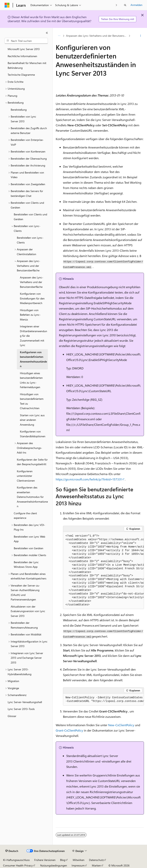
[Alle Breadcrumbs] (59, 36)
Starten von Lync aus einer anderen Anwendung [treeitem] (32, 420)
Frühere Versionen (45, 860)
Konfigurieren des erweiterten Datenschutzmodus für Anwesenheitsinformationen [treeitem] (32, 497)
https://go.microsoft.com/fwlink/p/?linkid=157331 (89, 479)
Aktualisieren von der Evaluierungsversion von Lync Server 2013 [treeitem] (28, 611)
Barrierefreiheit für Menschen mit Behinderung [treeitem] (27, 65)
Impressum (78, 865)
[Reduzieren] (47, 33)
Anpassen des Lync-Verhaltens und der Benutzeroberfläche (97, 36)
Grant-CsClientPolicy (69, 730)
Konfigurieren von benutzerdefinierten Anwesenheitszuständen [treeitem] (33, 359)
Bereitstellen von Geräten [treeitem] (29, 548)
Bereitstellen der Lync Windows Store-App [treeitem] (26, 565)
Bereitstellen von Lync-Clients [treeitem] (30, 240)
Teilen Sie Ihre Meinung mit (118, 19)
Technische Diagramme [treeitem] (21, 75)
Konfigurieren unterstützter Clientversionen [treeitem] (26, 476)
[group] (103, 571)
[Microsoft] (7, 5)
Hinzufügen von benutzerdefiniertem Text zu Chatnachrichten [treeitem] (32, 401)
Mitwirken (79, 860)
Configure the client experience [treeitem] (25, 516)
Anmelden (136, 5)
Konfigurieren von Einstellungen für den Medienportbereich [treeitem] (32, 298)
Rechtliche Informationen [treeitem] (22, 56)
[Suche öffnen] (125, 5)
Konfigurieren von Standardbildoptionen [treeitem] (33, 434)
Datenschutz (96, 860)
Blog (63, 860)
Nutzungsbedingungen (54, 865)
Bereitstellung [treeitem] (19, 110)
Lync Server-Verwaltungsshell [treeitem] (25, 702)
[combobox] (26, 41)
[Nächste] (116, 5)
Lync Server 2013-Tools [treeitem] (21, 709)
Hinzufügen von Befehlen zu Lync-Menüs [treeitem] (30, 315)
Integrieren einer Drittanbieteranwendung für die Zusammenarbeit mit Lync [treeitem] (33, 336)
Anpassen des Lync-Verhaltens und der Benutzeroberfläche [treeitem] (32, 282)
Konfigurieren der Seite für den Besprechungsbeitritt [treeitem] (32, 462)
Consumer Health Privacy (18, 865)
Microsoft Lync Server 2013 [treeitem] (24, 49)
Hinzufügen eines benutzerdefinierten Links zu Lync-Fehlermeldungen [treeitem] (31, 380)
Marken (96, 865)
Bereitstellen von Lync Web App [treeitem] (29, 539)
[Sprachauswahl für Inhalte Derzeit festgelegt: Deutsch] (12, 851)
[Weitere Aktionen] (141, 36)
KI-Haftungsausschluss (16, 860)
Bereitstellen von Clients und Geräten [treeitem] (30, 217)
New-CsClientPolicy (121, 725)
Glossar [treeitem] (12, 716)
